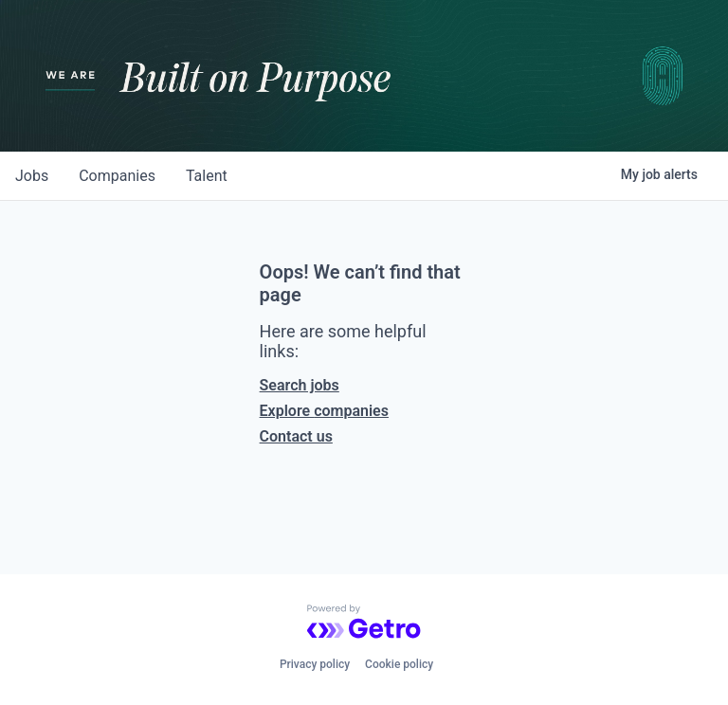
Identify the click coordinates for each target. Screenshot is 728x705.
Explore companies (324, 411)
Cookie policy (399, 664)
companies (117, 176)
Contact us (296, 436)
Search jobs (300, 385)
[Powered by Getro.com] (364, 622)
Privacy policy (315, 664)
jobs (32, 176)
